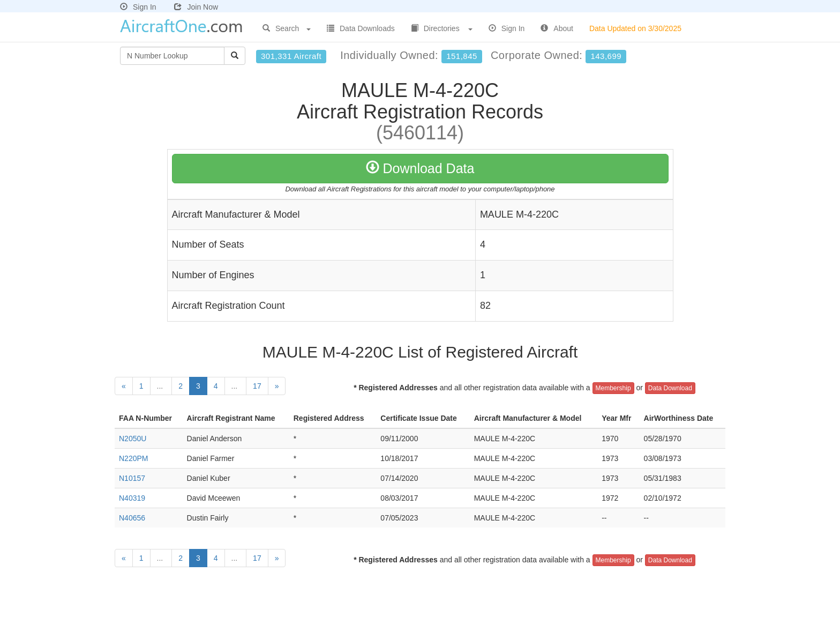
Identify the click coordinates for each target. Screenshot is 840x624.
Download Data (420, 168)
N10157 (132, 478)
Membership (613, 388)
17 (257, 386)
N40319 (132, 498)
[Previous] (124, 386)
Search (287, 28)
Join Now (196, 7)
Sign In (138, 7)
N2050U (133, 439)
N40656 (132, 518)
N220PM (133, 458)
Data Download (670, 388)
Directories (442, 28)
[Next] (277, 386)
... (161, 386)
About (557, 28)
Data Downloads (361, 28)
